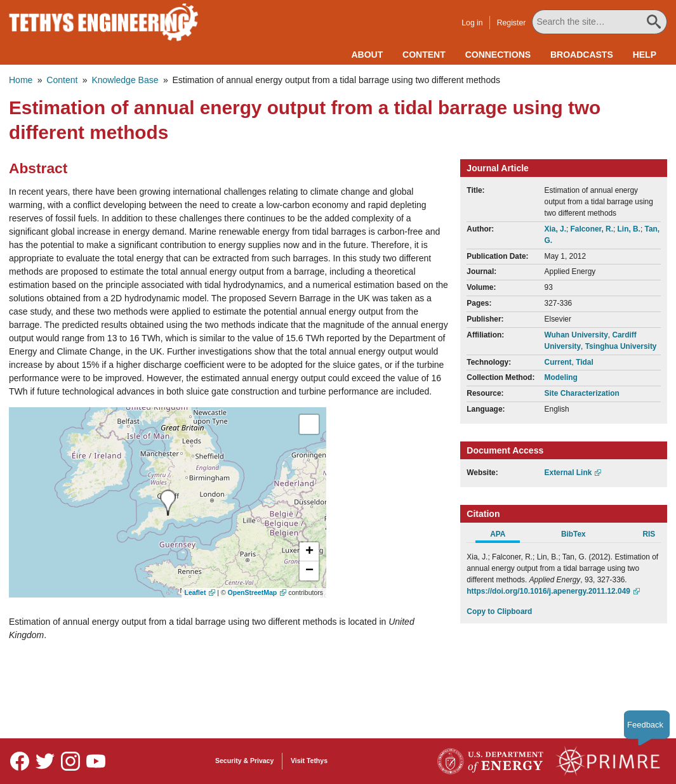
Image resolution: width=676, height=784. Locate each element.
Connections (498, 55)
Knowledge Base (125, 80)
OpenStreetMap (253, 592)
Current (558, 362)
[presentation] (168, 503)
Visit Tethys (309, 761)
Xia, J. (555, 229)
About (367, 55)
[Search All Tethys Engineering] (600, 22)
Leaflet (196, 592)
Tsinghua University (621, 346)
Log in (473, 23)
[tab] (504, 536)
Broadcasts (582, 55)
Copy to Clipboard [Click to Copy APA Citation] (499, 611)
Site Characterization (582, 393)
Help (645, 55)
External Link (568, 473)
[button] (309, 552)
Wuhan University (576, 335)
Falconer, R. (592, 229)
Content (424, 55)
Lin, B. (629, 229)
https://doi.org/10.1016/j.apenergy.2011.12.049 (548, 591)
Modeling (561, 377)
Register (512, 23)
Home (21, 80)
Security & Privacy (244, 761)
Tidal (585, 362)
